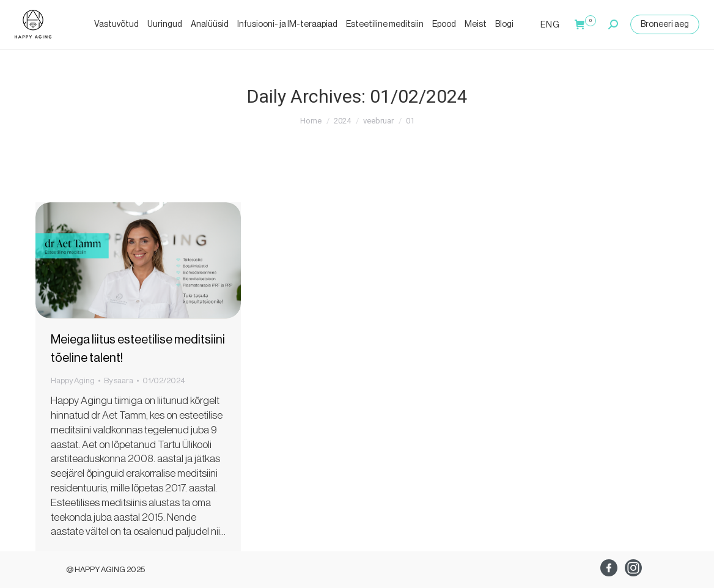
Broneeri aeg (665, 24)
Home (311, 121)
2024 (342, 121)
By (119, 380)
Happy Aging (73, 380)
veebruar (378, 121)
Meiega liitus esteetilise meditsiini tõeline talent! (138, 349)
